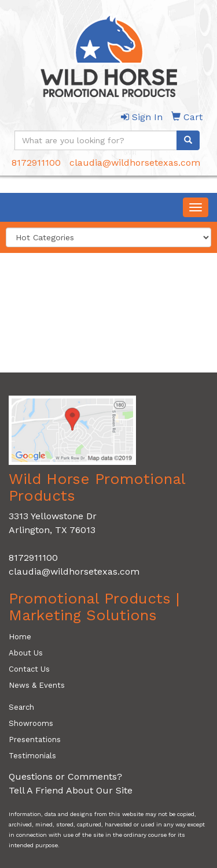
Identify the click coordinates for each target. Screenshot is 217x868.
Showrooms (31, 723)
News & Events (37, 685)
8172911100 (36, 163)
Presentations (35, 740)
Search (21, 707)
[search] (188, 140)
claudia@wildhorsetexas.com (135, 163)
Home (20, 637)
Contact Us (29, 669)
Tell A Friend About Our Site (71, 790)
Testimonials (32, 756)
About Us (26, 653)
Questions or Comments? (65, 776)
